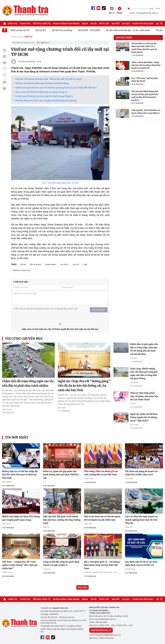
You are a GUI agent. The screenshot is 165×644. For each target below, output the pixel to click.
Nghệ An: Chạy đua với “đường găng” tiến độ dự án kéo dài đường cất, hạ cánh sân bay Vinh (84, 386)
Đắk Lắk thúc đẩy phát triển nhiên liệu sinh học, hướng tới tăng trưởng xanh (62, 520)
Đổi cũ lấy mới (36, 264)
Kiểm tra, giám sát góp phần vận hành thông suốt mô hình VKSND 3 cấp (61, 475)
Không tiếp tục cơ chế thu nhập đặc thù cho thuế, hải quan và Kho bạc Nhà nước (20, 475)
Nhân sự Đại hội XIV (23, 30)
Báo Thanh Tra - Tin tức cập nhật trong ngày (25, 10)
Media (85, 24)
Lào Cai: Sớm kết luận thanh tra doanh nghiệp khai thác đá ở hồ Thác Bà (141, 520)
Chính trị (13, 24)
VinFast (23, 264)
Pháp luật (104, 24)
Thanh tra (25, 24)
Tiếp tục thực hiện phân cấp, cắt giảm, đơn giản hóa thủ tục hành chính (144, 396)
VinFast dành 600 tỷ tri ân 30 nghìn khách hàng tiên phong (46, 101)
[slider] (140, 9)
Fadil (85, 264)
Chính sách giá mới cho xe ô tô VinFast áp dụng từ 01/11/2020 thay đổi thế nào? (56, 88)
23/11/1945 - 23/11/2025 (92, 30)
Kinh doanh (17, 37)
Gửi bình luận (99, 310)
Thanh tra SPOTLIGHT (143, 24)
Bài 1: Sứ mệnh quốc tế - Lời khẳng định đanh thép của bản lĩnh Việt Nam (102, 565)
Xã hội (93, 24)
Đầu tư (29, 37)
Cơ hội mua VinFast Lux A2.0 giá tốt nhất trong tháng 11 (44, 96)
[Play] (129, 9)
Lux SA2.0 (64, 264)
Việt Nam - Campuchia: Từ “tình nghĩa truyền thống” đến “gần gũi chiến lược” (20, 565)
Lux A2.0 (76, 264)
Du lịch (126, 24)
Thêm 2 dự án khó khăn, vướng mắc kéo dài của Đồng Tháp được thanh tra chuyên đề (146, 65)
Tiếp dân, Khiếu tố (42, 24)
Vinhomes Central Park (21, 270)
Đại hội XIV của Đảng (64, 30)
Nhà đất (116, 24)
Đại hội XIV (43, 30)
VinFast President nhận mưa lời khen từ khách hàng (42, 83)
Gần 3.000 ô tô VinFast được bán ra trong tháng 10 (41, 92)
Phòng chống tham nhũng (66, 24)
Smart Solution (51, 264)
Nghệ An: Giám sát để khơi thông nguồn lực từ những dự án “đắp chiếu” (144, 417)
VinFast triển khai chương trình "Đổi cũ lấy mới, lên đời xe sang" (49, 79)
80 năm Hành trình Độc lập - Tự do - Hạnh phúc (131, 30)
